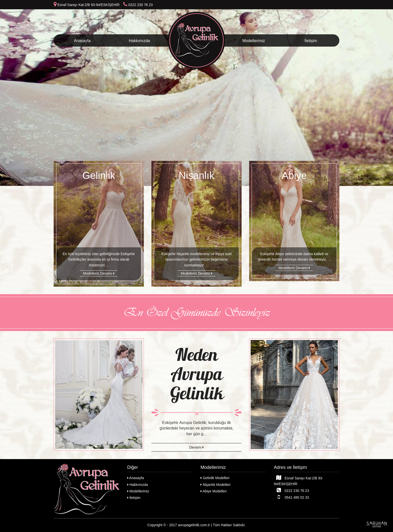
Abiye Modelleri (214, 491)
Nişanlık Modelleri (215, 485)
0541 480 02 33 (291, 497)
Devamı (196, 447)
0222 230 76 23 (291, 490)
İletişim (311, 41)
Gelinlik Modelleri (215, 478)
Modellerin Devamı (99, 273)
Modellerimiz (254, 41)
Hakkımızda (139, 41)
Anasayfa (82, 41)
